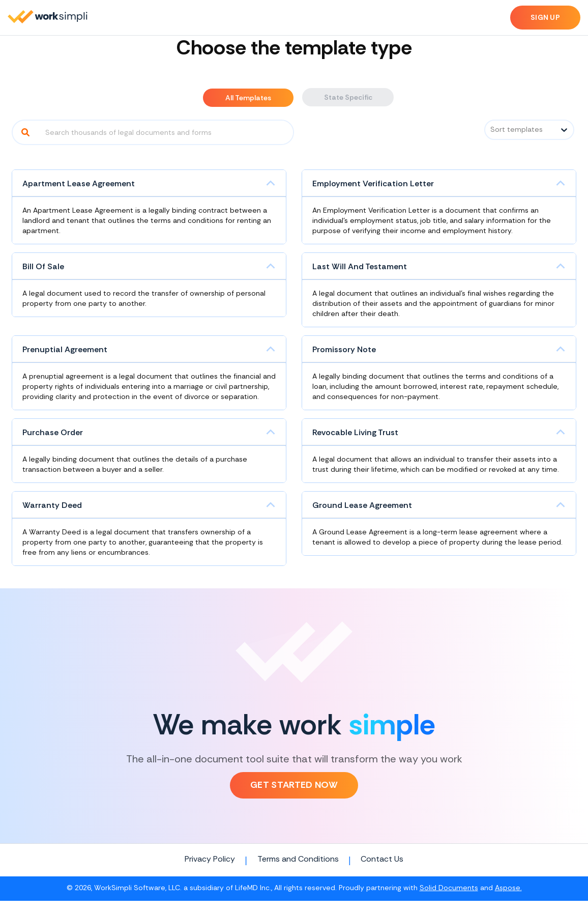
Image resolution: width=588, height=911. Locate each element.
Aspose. (508, 888)
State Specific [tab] (348, 97)
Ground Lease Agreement (362, 505)
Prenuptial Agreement (65, 349)
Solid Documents (449, 888)
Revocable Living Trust (355, 432)
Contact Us (382, 860)
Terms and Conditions (298, 860)
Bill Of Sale (43, 266)
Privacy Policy (210, 860)
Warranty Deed (52, 505)
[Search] (25, 132)
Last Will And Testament (360, 266)
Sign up (545, 17)
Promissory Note (344, 349)
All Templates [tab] (248, 98)
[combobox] (491, 130)
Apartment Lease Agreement (79, 183)
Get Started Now (294, 785)
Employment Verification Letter (373, 183)
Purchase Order (53, 432)
